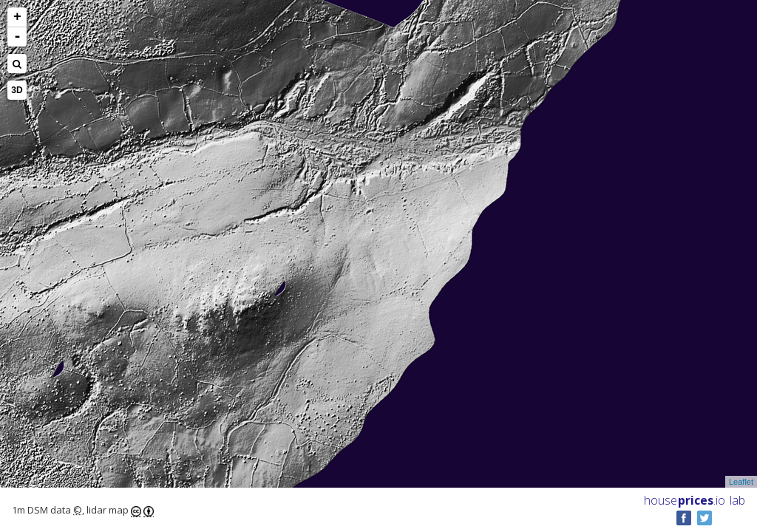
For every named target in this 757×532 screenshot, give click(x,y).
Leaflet (741, 482)
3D (17, 90)
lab (737, 500)
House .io (685, 500)
